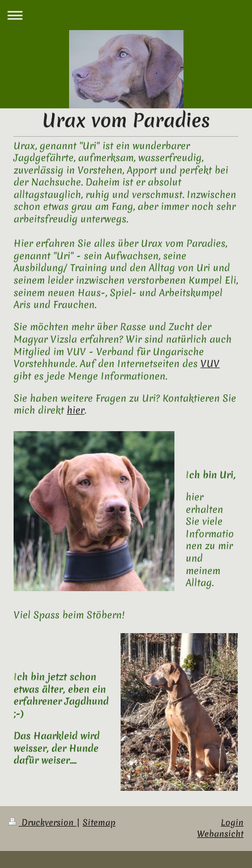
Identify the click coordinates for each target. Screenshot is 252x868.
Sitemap (99, 823)
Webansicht (220, 834)
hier (76, 410)
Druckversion (42, 823)
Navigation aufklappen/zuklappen (126, 15)
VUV (210, 363)
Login (232, 823)
